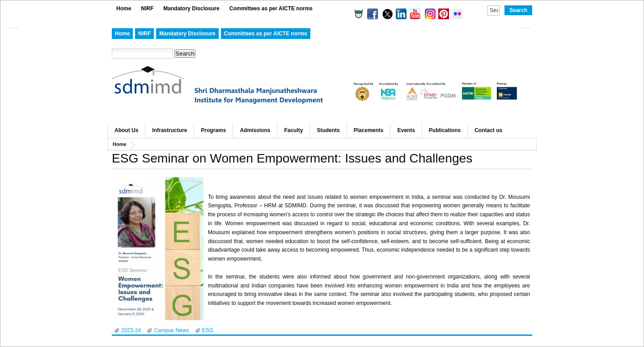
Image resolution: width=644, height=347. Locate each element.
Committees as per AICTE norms (271, 9)
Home (124, 9)
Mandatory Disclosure (191, 9)
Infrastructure (169, 130)
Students (328, 130)
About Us (126, 130)
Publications (445, 130)
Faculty (293, 130)
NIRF (147, 9)
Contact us (488, 130)
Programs (213, 130)
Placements (369, 130)
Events (406, 130)
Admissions (255, 130)
